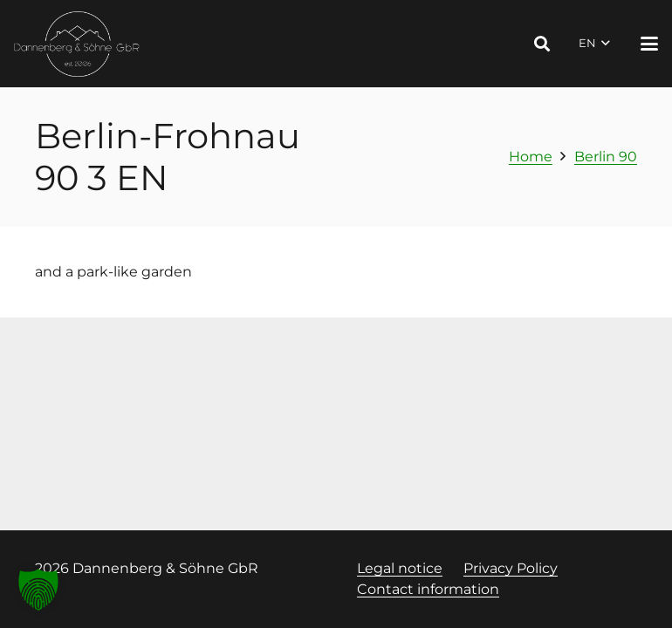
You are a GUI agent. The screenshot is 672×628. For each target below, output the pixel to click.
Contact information (428, 589)
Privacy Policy (511, 568)
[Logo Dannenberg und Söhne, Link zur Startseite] (77, 44)
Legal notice (400, 568)
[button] (542, 44)
